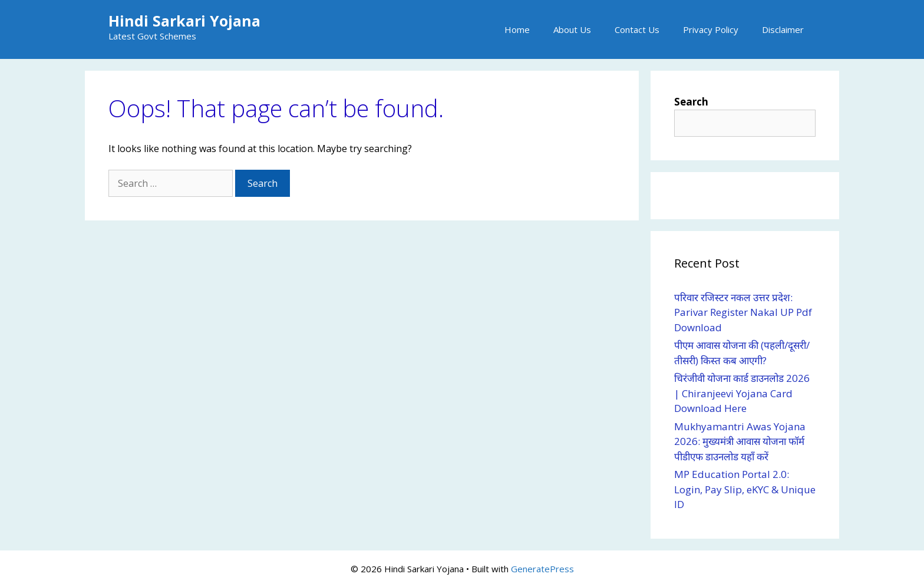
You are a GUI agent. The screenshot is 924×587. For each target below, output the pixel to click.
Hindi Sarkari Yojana (184, 21)
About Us (572, 29)
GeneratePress (542, 569)
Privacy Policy (711, 29)
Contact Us (637, 29)
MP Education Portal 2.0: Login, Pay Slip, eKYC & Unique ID (745, 489)
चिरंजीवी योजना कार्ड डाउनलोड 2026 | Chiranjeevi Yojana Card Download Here (742, 393)
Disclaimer (783, 29)
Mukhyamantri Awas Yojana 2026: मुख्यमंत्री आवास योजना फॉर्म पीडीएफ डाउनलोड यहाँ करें (740, 441)
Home (517, 29)
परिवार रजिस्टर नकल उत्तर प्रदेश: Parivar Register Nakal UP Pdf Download (743, 312)
